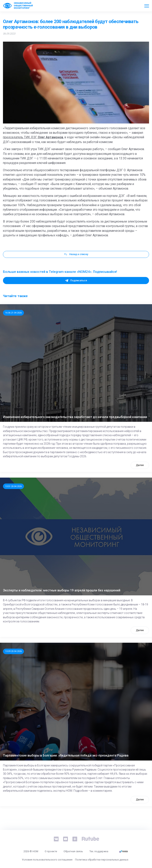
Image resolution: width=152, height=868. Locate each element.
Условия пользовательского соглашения (47, 860)
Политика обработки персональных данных (102, 860)
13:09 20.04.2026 (13, 651)
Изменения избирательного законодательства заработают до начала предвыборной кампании (75, 417)
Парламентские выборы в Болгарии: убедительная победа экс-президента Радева (66, 756)
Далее (140, 465)
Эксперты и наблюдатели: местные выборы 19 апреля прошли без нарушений (62, 590)
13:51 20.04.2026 (13, 486)
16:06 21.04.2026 (13, 313)
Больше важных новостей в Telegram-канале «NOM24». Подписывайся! (60, 272)
